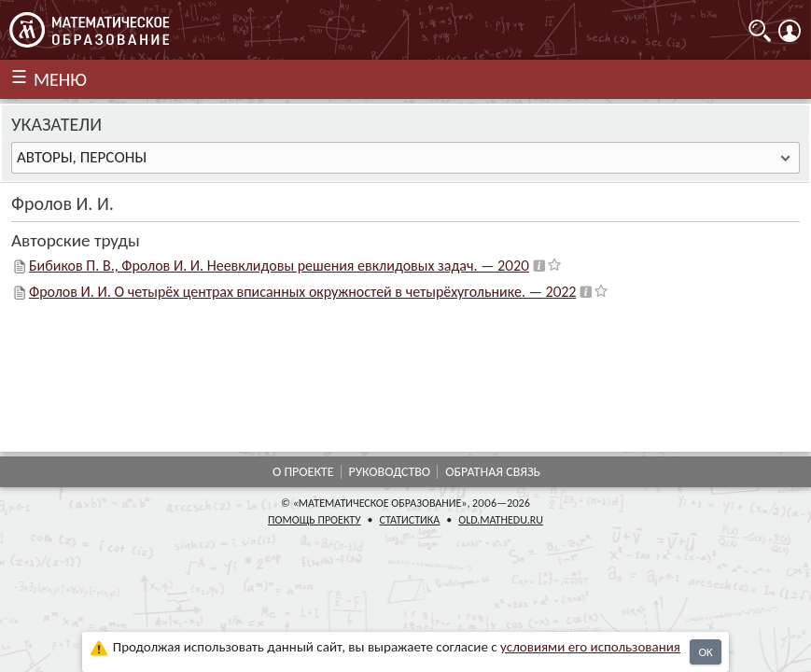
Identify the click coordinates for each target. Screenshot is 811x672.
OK (705, 652)
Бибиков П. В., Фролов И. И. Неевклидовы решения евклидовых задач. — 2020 (279, 266)
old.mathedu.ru (501, 520)
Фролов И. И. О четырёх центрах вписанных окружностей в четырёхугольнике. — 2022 (302, 292)
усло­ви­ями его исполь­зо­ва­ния (590, 647)
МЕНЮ (60, 79)
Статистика (410, 520)
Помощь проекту (315, 520)
